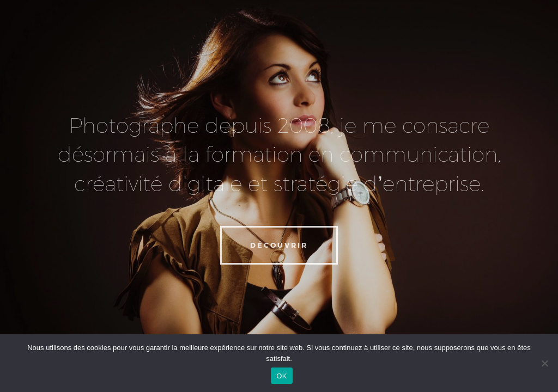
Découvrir (279, 245)
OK (281, 376)
